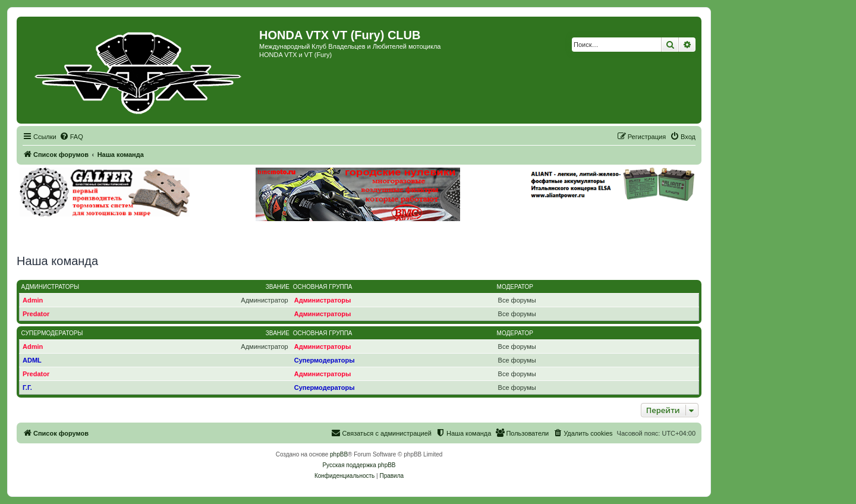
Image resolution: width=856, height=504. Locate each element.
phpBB (339, 454)
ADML (32, 360)
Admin (33, 300)
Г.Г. (27, 388)
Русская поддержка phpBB (359, 465)
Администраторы (51, 287)
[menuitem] (71, 137)
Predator (36, 314)
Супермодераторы (52, 333)
